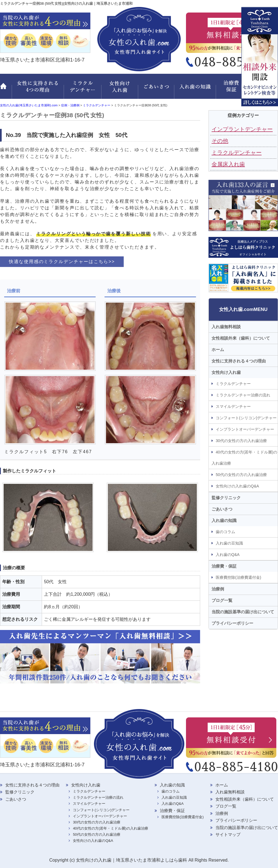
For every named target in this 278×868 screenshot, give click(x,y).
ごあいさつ (157, 90)
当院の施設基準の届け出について (243, 612)
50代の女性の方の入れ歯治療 (241, 475)
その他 (220, 141)
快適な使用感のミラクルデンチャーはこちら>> (62, 262)
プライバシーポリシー (232, 623)
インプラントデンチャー (242, 129)
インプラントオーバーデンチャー (245, 429)
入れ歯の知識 (196, 90)
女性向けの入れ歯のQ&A (237, 486)
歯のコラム (225, 532)
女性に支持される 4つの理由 (38, 90)
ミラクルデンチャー (83, 90)
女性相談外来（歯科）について (241, 338)
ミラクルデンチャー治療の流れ (243, 395)
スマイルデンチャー (233, 406)
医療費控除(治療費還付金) (238, 577)
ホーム (6, 90)
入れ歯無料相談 (226, 327)
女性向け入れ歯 (120, 90)
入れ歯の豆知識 (229, 543)
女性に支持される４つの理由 (239, 361)
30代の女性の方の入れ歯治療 (241, 441)
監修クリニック (263, 90)
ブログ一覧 (222, 600)
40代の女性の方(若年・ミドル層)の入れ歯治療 (244, 458)
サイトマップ (228, 834)
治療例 (218, 589)
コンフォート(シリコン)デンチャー (246, 418)
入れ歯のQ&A (228, 555)
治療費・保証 (232, 90)
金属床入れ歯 (228, 164)
